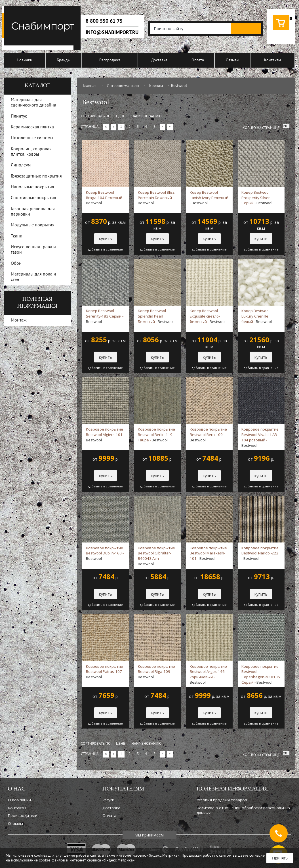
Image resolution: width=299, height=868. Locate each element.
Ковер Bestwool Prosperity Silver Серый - (257, 198)
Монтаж (19, 320)
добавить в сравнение (105, 249)
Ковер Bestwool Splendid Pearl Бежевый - (156, 316)
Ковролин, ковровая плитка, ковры (31, 152)
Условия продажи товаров (222, 800)
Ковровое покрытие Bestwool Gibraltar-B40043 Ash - (156, 556)
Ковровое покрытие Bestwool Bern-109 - (208, 435)
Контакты (272, 60)
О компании (19, 800)
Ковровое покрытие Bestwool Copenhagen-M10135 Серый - (261, 674)
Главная (90, 86)
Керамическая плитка (32, 127)
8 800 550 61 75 (104, 21)
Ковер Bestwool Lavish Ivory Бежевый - (209, 198)
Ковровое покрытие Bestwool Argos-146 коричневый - (208, 674)
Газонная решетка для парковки (33, 212)
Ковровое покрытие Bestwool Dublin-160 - (105, 553)
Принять (280, 858)
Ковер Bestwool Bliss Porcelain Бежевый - (156, 198)
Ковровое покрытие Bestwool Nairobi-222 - (260, 553)
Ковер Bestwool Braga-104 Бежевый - (105, 198)
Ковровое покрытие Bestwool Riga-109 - (156, 672)
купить (106, 238)
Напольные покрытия (32, 187)
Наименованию (147, 116)
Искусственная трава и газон (33, 250)
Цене (121, 116)
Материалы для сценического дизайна (33, 103)
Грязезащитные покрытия (36, 176)
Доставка (159, 60)
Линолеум (21, 165)
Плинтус (19, 116)
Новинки (25, 60)
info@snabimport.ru (112, 32)
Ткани (17, 236)
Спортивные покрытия (33, 198)
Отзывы (232, 60)
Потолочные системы (32, 138)
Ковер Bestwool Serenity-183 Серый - (105, 316)
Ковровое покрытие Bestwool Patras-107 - (105, 672)
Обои (16, 264)
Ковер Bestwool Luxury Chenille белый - (257, 316)
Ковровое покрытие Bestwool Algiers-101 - (105, 435)
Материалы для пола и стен (33, 277)
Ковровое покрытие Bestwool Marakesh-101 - (208, 553)
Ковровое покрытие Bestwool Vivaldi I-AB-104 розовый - (260, 437)
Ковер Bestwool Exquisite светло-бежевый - (208, 316)
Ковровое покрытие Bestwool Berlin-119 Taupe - (156, 435)
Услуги (108, 800)
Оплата (198, 60)
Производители (23, 815)
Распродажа (110, 60)
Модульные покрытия (33, 225)
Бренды (64, 60)
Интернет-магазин (123, 86)
